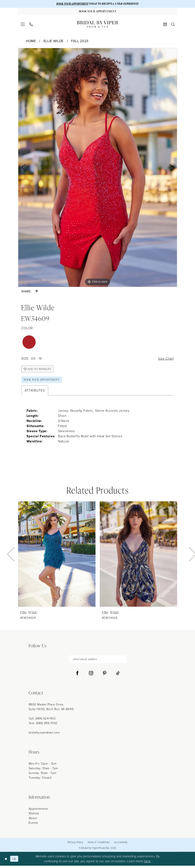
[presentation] (57, 556)
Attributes (35, 393)
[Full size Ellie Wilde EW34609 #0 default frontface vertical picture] (98, 168)
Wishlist (34, 816)
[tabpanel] (98, 168)
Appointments (38, 811)
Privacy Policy (75, 844)
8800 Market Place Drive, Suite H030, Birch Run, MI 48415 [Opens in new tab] (51, 709)
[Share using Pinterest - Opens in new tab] (37, 292)
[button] (23, 25)
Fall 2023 (80, 42)
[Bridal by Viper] (98, 25)
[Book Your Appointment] (98, 12)
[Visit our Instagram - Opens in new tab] (91, 676)
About (33, 821)
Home (31, 42)
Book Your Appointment (43, 381)
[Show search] (173, 25)
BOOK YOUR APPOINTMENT (70, 4)
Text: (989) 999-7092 (43, 726)
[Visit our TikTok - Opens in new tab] (118, 676)
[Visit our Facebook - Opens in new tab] (77, 676)
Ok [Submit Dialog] (15, 861)
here (147, 864)
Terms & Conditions (99, 844)
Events (33, 825)
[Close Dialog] (6, 861)
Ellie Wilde (54, 42)
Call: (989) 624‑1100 (42, 721)
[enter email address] (98, 661)
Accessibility (121, 844)
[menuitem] (23, 25)
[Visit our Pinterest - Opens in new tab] (105, 676)
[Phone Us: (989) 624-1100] (31, 25)
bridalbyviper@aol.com (44, 735)
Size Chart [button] (166, 359)
